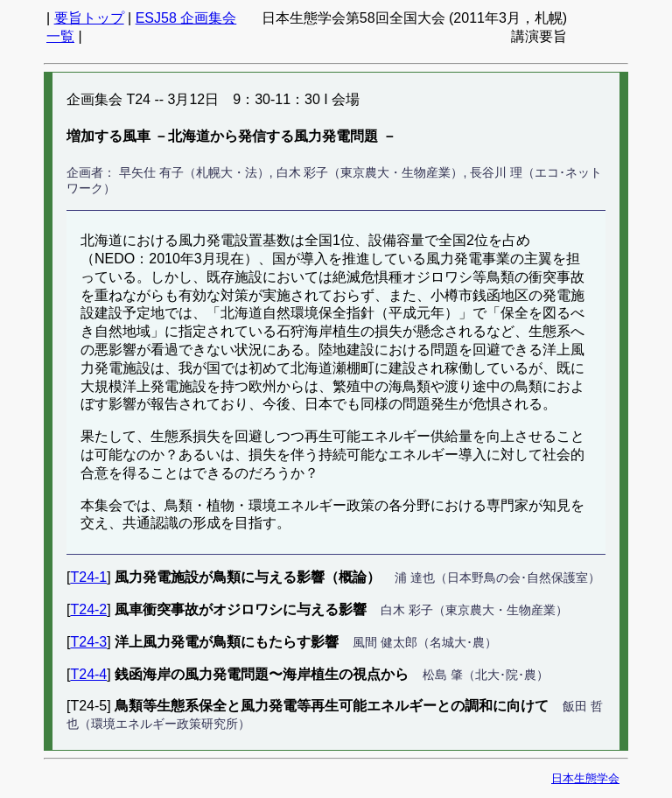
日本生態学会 (585, 778)
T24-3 (88, 642)
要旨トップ (89, 18)
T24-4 (88, 674)
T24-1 (88, 577)
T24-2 (88, 609)
